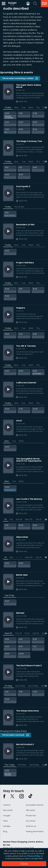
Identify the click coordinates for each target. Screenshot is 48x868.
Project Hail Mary (25, 263)
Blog (5, 831)
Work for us (31, 826)
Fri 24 (27, 633)
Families (7, 826)
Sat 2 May (20, 686)
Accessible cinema (35, 805)
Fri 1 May (8, 686)
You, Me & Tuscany (26, 346)
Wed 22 (8, 633)
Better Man (22, 575)
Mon (16, 107)
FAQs (5, 821)
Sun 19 (19, 519)
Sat (11, 519)
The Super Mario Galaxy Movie (29, 86)
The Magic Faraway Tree (29, 141)
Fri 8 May (22, 765)
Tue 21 (38, 519)
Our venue (31, 821)
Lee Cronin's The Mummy (29, 499)
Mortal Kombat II (25, 744)
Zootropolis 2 (23, 186)
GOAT (19, 421)
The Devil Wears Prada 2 (29, 666)
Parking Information (35, 831)
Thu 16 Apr (19, 207)
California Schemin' (26, 383)
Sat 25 (36, 633)
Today (8, 107)
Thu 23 (18, 633)
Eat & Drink (8, 810)
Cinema (7, 805)
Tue (23, 107)
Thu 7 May (10, 765)
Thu (38, 107)
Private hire (31, 816)
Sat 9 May (34, 765)
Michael (20, 613)
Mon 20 (29, 519)
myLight (7, 816)
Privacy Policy (34, 856)
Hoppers (21, 308)
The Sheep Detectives (28, 711)
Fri (6, 519)
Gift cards (30, 810)
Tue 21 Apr (9, 595)
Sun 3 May (33, 686)
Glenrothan (22, 537)
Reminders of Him (25, 225)
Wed (31, 107)
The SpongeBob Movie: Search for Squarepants (29, 460)
